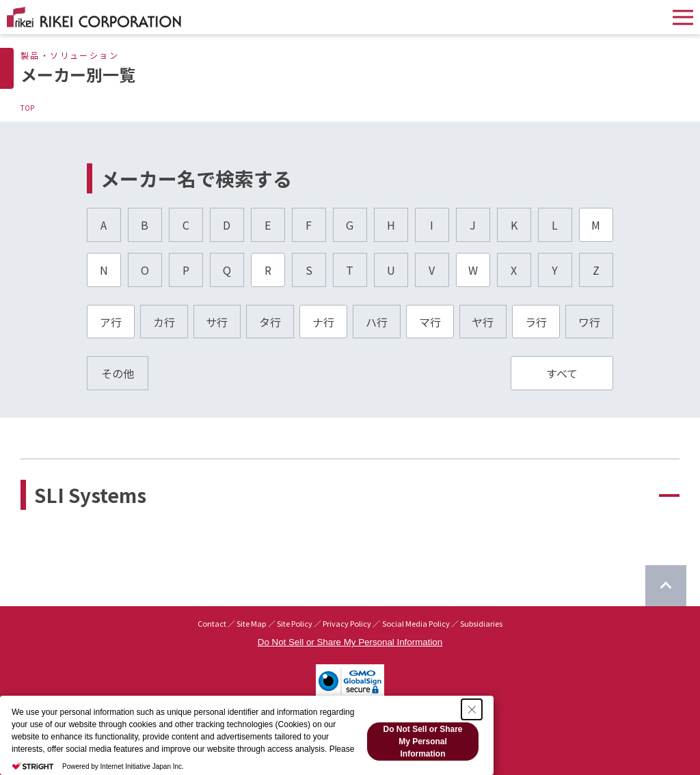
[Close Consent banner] (472, 709)
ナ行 (323, 322)
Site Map (251, 623)
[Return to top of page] (666, 586)
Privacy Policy (347, 623)
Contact (212, 623)
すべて (562, 373)
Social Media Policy (416, 623)
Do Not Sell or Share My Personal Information (350, 642)
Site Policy (295, 623)
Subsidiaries (481, 623)
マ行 (430, 322)
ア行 (111, 322)
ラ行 (536, 322)
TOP (27, 108)
